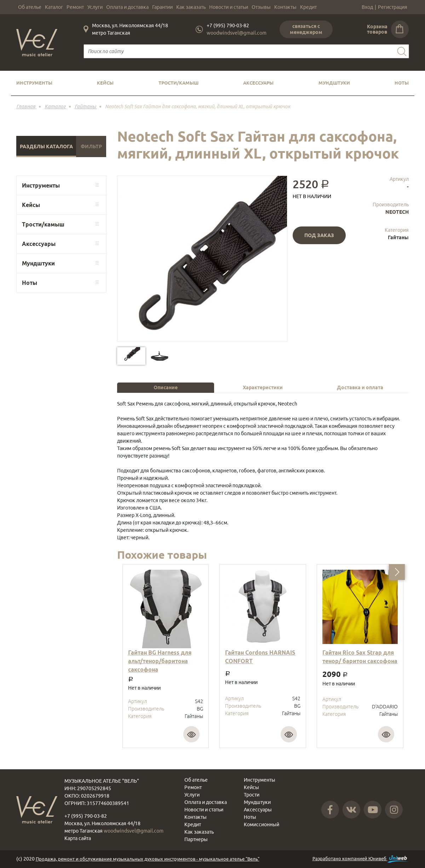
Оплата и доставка (127, 7)
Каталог (54, 7)
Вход (367, 7)
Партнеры (196, 839)
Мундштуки (334, 83)
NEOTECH (397, 212)
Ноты (402, 83)
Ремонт (75, 7)
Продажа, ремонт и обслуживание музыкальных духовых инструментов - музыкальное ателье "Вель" (148, 859)
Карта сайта (78, 838)
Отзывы (261, 7)
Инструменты (34, 83)
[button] (397, 572)
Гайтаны (398, 237)
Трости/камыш (179, 83)
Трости (252, 795)
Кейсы (105, 83)
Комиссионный (262, 824)
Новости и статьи (229, 7)
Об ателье (30, 7)
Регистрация (393, 7)
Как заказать (191, 7)
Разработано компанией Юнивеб (361, 859)
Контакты (285, 7)
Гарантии (162, 7)
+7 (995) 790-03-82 (228, 25)
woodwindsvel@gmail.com (237, 33)
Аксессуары (258, 83)
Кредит (308, 7)
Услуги (95, 7)
